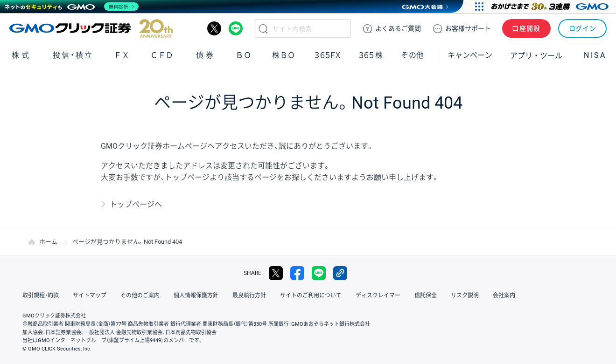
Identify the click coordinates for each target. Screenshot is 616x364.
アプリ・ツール (536, 55)
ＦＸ (122, 55)
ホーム (48, 242)
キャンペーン (470, 55)
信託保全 (426, 295)
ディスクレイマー (378, 295)
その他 (413, 55)
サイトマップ (90, 295)
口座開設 (526, 28)
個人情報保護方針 (196, 295)
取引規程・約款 (41, 295)
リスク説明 (465, 295)
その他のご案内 (140, 295)
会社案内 (504, 295)
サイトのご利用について (311, 295)
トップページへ (136, 204)
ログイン (583, 28)
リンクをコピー (340, 273)
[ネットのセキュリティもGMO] (72, 7)
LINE (236, 28)
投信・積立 (73, 55)
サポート (468, 28)
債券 (206, 55)
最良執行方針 (249, 295)
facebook (297, 273)
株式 (21, 55)
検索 (263, 28)
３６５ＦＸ (327, 55)
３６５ (371, 55)
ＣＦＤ (162, 55)
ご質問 (398, 28)
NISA (595, 55)
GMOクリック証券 (91, 28)
